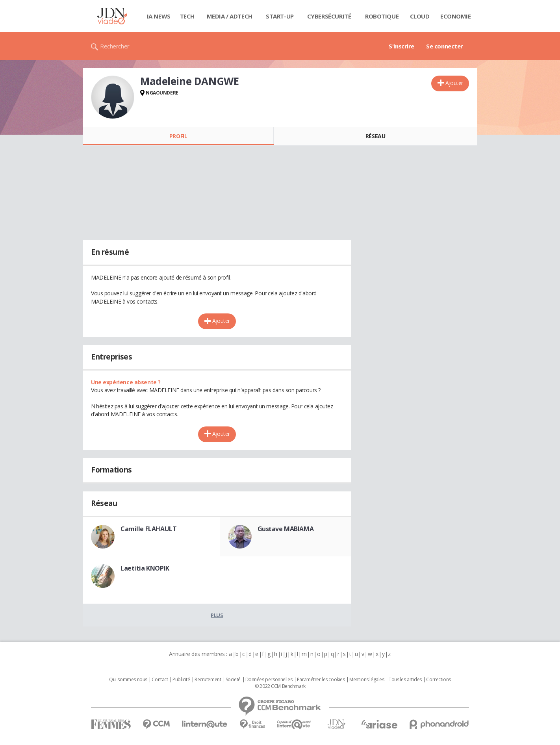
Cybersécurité (329, 16)
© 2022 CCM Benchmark (280, 686)
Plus (217, 615)
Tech (187, 16)
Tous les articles (405, 680)
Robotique (382, 16)
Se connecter (445, 46)
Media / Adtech (230, 16)
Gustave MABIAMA (286, 529)
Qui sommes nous (128, 680)
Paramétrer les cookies (321, 680)
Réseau (375, 136)
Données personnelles (269, 680)
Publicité (181, 680)
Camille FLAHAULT (148, 529)
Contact (160, 680)
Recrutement (208, 680)
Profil (178, 136)
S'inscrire (401, 46)
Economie (456, 16)
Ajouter (454, 83)
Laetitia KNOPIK (145, 568)
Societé (233, 680)
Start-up (280, 16)
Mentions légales (367, 680)
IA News (159, 16)
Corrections (438, 680)
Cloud (420, 16)
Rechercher (115, 46)
